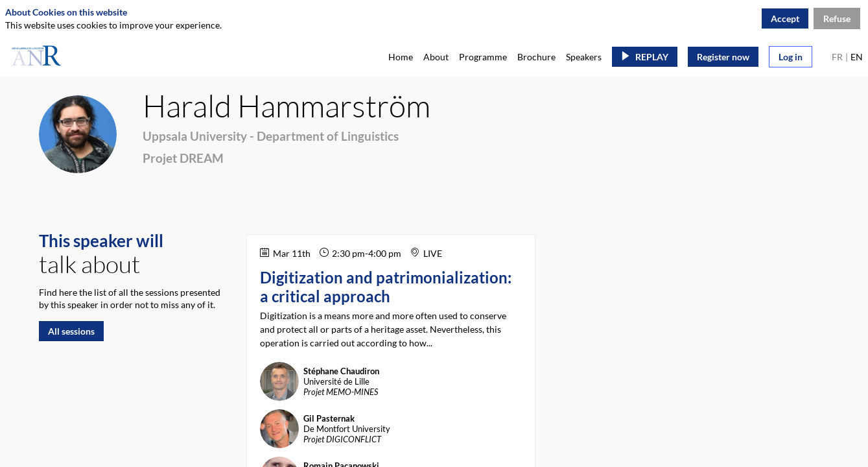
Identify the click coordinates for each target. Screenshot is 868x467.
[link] (401, 56)
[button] (645, 57)
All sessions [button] (71, 331)
